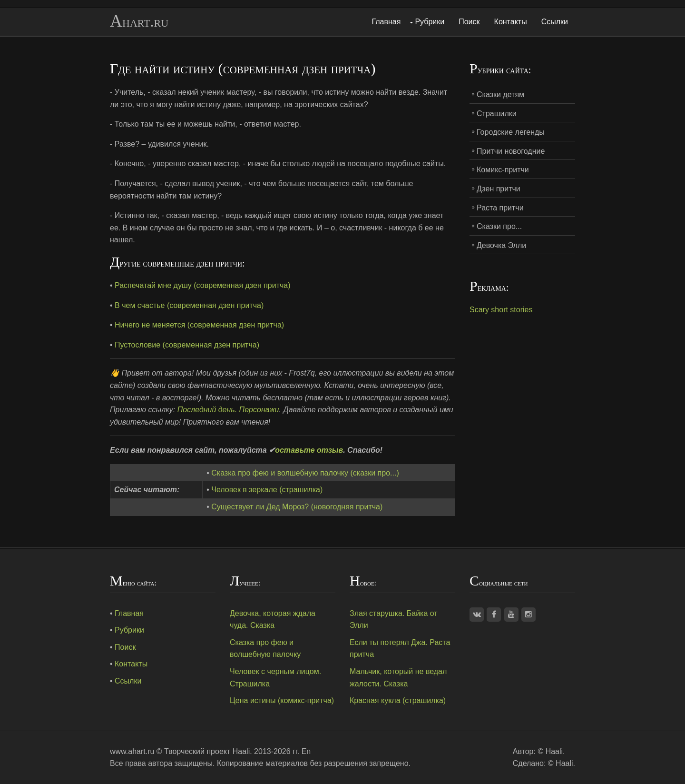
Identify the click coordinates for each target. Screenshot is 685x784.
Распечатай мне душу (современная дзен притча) (203, 285)
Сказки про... (499, 226)
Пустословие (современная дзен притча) (187, 345)
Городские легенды (511, 132)
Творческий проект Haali (207, 751)
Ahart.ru (139, 21)
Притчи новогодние (511, 151)
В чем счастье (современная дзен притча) (189, 305)
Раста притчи (500, 208)
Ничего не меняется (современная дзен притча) (199, 325)
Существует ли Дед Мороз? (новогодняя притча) (297, 507)
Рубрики (430, 22)
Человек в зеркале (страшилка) (267, 490)
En (306, 751)
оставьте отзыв (309, 450)
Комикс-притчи (503, 170)
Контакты (511, 22)
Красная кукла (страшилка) (398, 700)
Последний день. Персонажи (228, 410)
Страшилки (497, 114)
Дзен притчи (499, 189)
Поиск (469, 22)
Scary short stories (501, 310)
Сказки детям (500, 94)
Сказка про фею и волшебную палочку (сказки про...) (305, 473)
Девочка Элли (501, 245)
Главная (387, 22)
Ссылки (555, 22)
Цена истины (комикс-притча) (282, 700)
